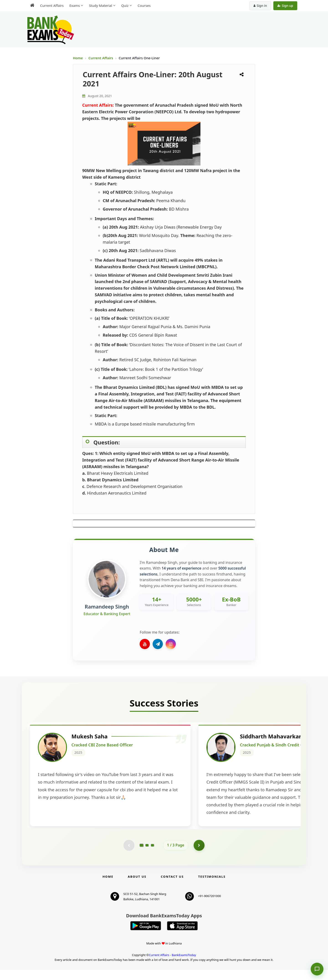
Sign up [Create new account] (285, 6)
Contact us (172, 887)
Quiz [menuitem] (125, 5)
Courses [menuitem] (144, 5)
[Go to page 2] (147, 855)
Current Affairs (101, 58)
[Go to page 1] (142, 855)
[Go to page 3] (152, 855)
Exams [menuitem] (74, 5)
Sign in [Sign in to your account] (260, 6)
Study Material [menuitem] (100, 5)
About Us (137, 887)
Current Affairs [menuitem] (52, 5)
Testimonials (212, 887)
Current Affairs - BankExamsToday (172, 965)
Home (78, 58)
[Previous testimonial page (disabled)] (129, 855)
